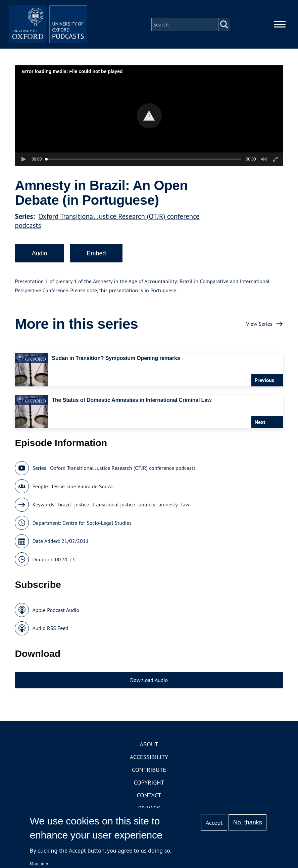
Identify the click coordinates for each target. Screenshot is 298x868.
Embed (96, 254)
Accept (214, 823)
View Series (259, 325)
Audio (39, 254)
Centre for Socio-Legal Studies (97, 524)
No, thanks (248, 822)
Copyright (149, 784)
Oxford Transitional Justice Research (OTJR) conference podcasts (123, 469)
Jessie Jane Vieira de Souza (82, 487)
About (149, 746)
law (185, 506)
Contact (149, 796)
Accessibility (149, 758)
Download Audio (149, 681)
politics (147, 506)
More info (39, 864)
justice (82, 506)
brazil (64, 506)
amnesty (168, 506)
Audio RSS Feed (50, 629)
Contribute (149, 771)
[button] (149, 117)
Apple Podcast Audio (56, 611)
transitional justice (114, 506)
